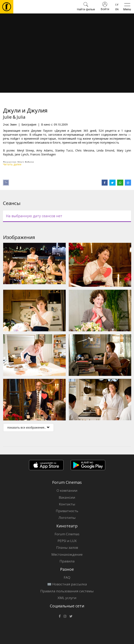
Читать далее (12, 164)
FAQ (67, 577)
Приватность (67, 511)
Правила (67, 561)
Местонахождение (67, 554)
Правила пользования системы (67, 591)
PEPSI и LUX (67, 541)
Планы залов (67, 547)
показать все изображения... (28, 427)
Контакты (67, 504)
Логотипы (67, 518)
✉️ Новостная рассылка (67, 584)
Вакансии (67, 497)
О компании (67, 490)
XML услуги (67, 598)
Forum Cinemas (67, 534)
